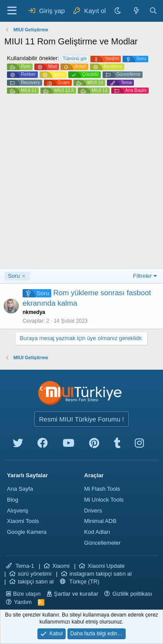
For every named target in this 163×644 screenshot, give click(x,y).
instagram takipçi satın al (101, 574)
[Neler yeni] (136, 11)
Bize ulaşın (27, 594)
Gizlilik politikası (132, 594)
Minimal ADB (100, 521)
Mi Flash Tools (102, 489)
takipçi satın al (36, 582)
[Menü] (12, 11)
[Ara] (153, 11)
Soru (14, 276)
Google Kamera (27, 532)
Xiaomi (61, 566)
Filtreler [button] (142, 276)
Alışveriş (18, 511)
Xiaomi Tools (23, 521)
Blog (13, 500)
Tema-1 (20, 566)
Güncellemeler (103, 543)
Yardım (23, 602)
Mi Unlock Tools (104, 500)
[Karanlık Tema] (119, 11)
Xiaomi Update (106, 566)
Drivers (93, 511)
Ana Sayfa (20, 489)
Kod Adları (97, 532)
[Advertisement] (81, 183)
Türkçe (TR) (80, 582)
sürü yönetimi (35, 574)
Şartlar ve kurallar (76, 594)
